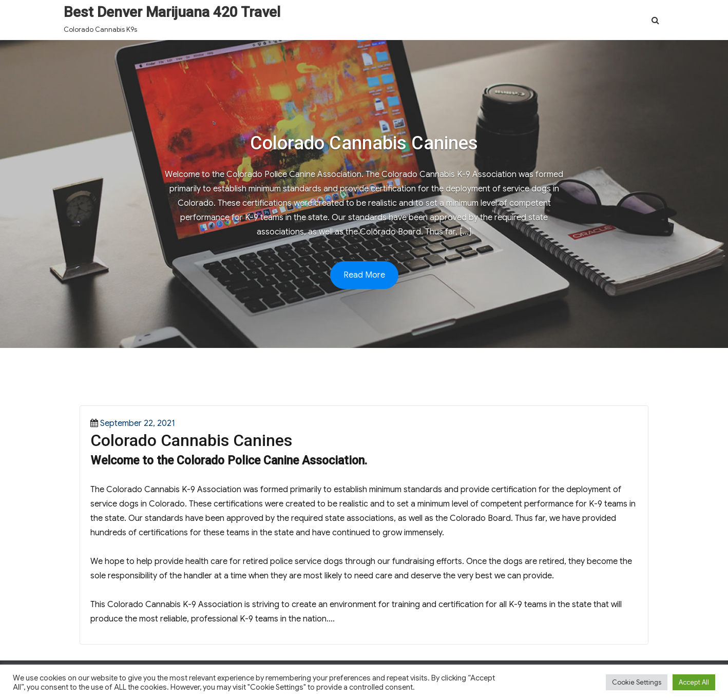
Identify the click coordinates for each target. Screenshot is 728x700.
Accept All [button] (694, 682)
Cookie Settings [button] (637, 682)
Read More (364, 275)
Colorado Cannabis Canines (191, 440)
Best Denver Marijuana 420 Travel (172, 12)
